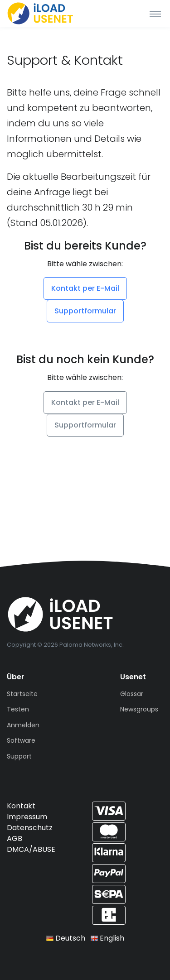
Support (19, 756)
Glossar (132, 694)
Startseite (22, 694)
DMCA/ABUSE (31, 849)
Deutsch (66, 938)
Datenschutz (30, 828)
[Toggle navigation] (155, 14)
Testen (18, 709)
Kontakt (21, 806)
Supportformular (85, 311)
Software (21, 740)
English (107, 938)
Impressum (27, 817)
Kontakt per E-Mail (85, 288)
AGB (15, 838)
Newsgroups (139, 709)
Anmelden (23, 725)
